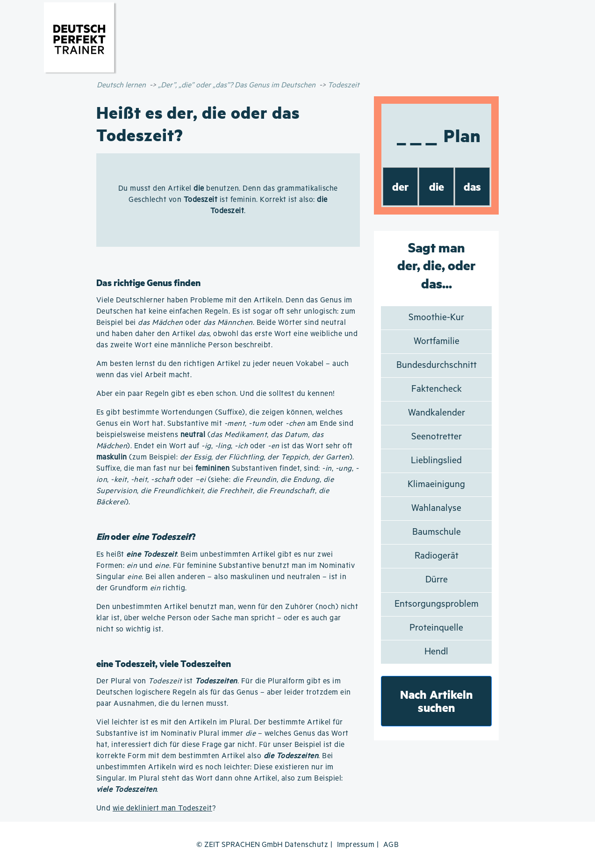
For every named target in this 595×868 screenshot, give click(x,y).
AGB (391, 845)
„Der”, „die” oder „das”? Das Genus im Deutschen (237, 85)
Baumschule (437, 532)
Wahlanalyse (436, 508)
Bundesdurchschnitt (437, 365)
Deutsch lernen (121, 85)
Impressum (356, 845)
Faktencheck (437, 389)
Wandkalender (437, 413)
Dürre (437, 580)
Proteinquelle (436, 628)
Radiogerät (437, 556)
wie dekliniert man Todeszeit (162, 808)
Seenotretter (437, 437)
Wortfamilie (437, 341)
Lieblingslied (436, 461)
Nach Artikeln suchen (437, 701)
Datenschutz (307, 845)
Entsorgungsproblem (437, 604)
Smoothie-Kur (436, 318)
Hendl (436, 652)
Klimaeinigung (436, 484)
